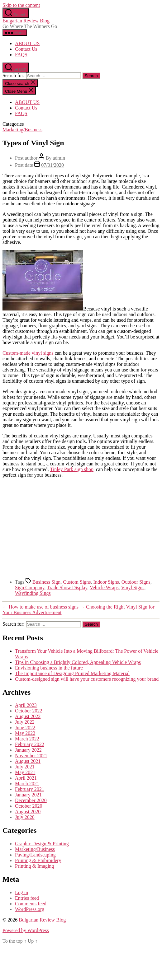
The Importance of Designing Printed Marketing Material (72, 673)
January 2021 (28, 795)
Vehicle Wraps (104, 588)
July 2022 (25, 722)
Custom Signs (77, 582)
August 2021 (28, 761)
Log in (21, 892)
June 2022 (25, 728)
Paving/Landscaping (35, 855)
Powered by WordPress (26, 930)
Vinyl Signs (133, 588)
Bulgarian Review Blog (26, 21)
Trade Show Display (67, 588)
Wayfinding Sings (33, 593)
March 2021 (27, 784)
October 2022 (29, 711)
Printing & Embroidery (38, 860)
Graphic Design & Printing (42, 844)
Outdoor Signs (136, 582)
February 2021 (30, 789)
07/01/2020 (52, 165)
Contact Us (26, 49)
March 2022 (27, 739)
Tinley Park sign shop (72, 469)
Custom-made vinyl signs (28, 353)
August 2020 (28, 812)
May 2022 (25, 733)
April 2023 (26, 705)
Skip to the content (21, 5)
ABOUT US (27, 43)
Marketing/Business (22, 130)
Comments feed (31, 904)
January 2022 (28, 750)
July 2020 (25, 817)
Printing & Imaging (34, 866)
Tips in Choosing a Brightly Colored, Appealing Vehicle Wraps (78, 662)
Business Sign (46, 582)
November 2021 (31, 756)
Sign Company (30, 588)
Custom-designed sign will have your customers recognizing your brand (87, 679)
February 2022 (30, 744)
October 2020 (29, 806)
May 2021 (25, 772)
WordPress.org (30, 909)
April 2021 (26, 778)
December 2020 (31, 800)
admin (59, 158)
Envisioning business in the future (49, 668)
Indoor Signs (106, 582)
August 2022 (28, 716)
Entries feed (27, 898)
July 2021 (25, 767)
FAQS (21, 55)
